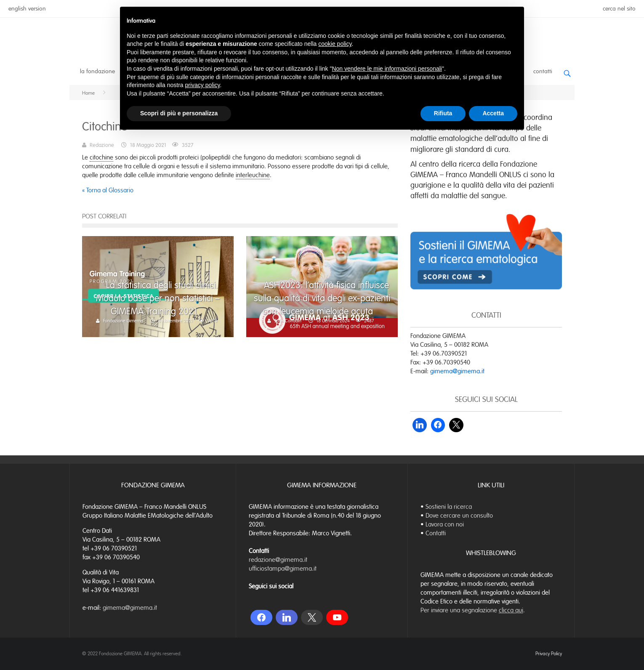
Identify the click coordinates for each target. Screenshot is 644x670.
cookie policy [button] (335, 44)
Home (88, 93)
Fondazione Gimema (123, 321)
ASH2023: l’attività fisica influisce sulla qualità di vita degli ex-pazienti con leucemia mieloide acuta (322, 298)
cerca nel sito (619, 9)
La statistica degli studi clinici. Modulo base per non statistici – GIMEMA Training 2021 (158, 298)
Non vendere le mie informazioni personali (387, 69)
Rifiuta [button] (443, 113)
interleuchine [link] (253, 175)
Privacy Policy (549, 654)
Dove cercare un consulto (459, 516)
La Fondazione (97, 71)
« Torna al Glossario (108, 190)
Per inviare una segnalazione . (473, 610)
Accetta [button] (493, 113)
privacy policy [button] (203, 85)
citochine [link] (101, 157)
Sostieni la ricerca (449, 507)
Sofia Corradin (288, 321)
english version (27, 9)
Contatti (543, 71)
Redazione (102, 145)
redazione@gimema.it (278, 560)
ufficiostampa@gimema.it (283, 569)
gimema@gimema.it (457, 371)
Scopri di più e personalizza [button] (179, 113)
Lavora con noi (445, 524)
